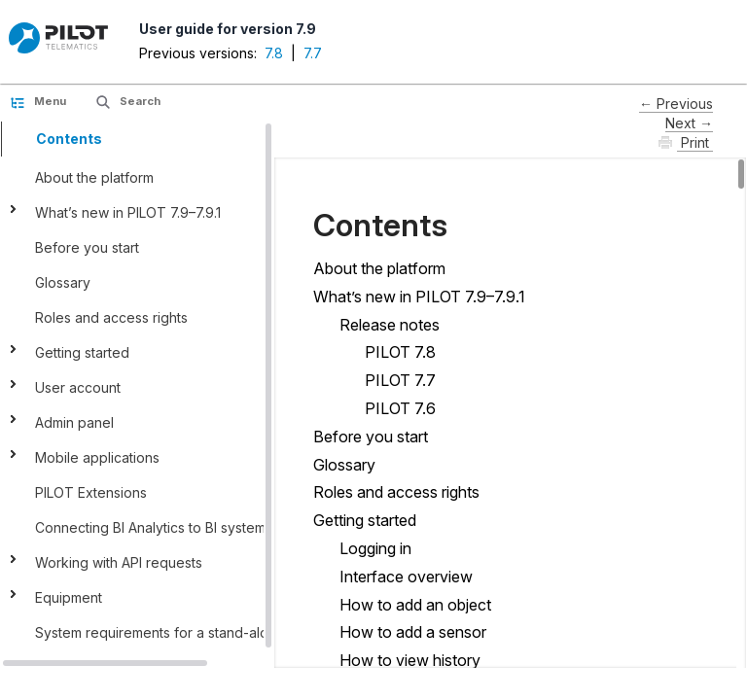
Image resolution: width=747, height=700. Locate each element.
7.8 (274, 53)
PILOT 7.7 (400, 380)
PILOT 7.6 (400, 408)
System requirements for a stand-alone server (183, 632)
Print (695, 142)
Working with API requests (119, 562)
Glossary (63, 282)
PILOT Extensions (91, 492)
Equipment (69, 597)
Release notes (390, 325)
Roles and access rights (111, 317)
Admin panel (76, 422)
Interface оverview (406, 577)
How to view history (410, 660)
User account (78, 387)
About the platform (94, 177)
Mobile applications (97, 457)
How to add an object (415, 605)
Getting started (82, 352)
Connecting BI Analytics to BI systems (154, 527)
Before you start (87, 247)
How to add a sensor (413, 632)
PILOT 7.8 (400, 352)
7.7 (313, 53)
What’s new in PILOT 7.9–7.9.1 (128, 212)
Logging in (375, 548)
